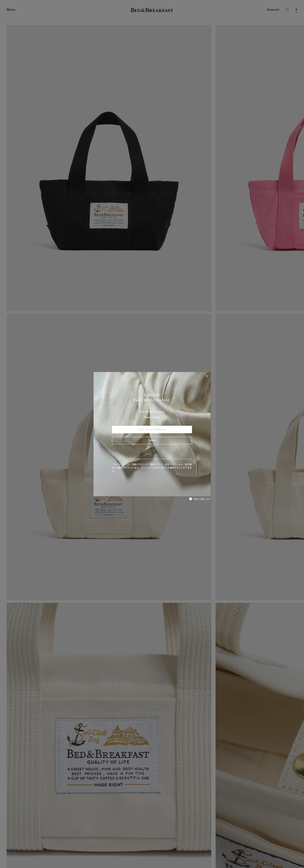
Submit (152, 441)
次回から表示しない (200, 499)
